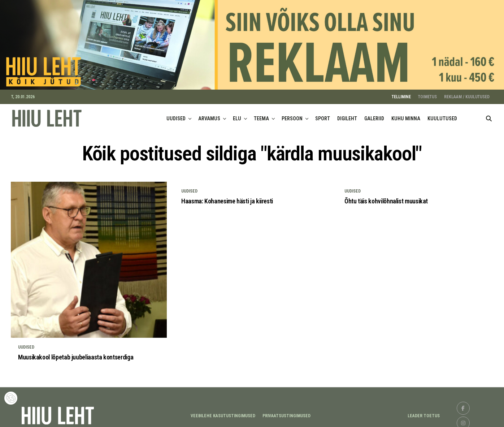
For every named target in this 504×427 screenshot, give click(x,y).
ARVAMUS (209, 115)
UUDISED (176, 115)
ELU (237, 115)
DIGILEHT (347, 115)
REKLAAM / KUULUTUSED (467, 94)
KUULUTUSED (442, 115)
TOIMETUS (427, 94)
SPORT (323, 115)
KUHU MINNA (406, 115)
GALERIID (374, 115)
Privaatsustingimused (286, 413)
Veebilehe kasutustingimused (223, 413)
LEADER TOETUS (424, 413)
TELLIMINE (401, 94)
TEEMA (261, 115)
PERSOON (292, 115)
